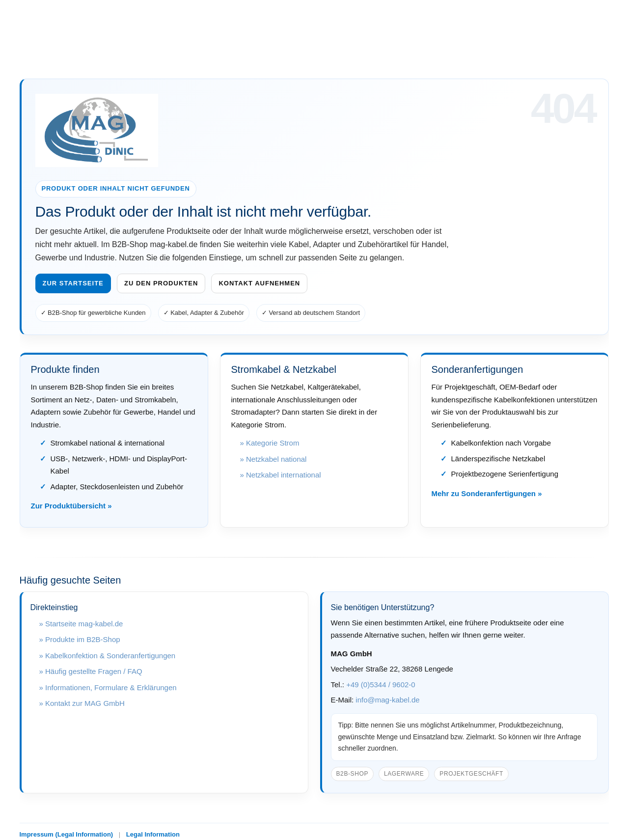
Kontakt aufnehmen (259, 283)
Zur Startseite (73, 283)
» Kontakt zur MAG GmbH (82, 703)
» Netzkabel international (281, 475)
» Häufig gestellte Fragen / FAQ (91, 671)
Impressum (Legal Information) (67, 834)
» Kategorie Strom (270, 443)
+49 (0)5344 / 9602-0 (381, 685)
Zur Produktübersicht (68, 506)
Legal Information (153, 834)
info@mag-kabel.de (387, 700)
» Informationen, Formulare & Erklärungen (108, 687)
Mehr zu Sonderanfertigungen (484, 493)
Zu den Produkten (161, 283)
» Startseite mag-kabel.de (81, 624)
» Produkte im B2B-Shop (80, 639)
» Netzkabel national (273, 459)
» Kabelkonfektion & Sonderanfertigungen (108, 656)
